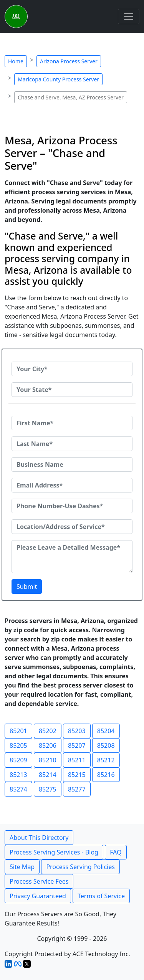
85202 (48, 731)
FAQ (116, 852)
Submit (27, 587)
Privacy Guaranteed (38, 896)
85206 (48, 745)
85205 (18, 745)
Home (16, 61)
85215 (77, 775)
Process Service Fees (39, 881)
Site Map (22, 867)
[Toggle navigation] (129, 17)
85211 (77, 760)
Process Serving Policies (80, 867)
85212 (106, 760)
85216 (106, 775)
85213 (18, 775)
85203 (77, 731)
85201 (18, 731)
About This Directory (39, 838)
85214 (48, 775)
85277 (77, 789)
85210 (48, 760)
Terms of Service (101, 896)
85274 (18, 789)
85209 (18, 760)
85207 (77, 745)
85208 (106, 745)
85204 (106, 731)
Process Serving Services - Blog (54, 852)
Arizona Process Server (69, 61)
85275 (48, 789)
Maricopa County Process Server (58, 79)
